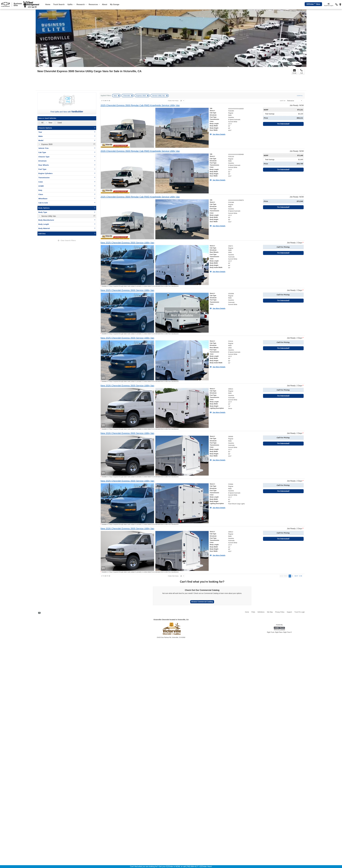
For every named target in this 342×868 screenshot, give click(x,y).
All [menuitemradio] (42, 123)
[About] (105, 5)
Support (289, 612)
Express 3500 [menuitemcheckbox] (47, 144)
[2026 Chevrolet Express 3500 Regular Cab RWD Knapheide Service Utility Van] (140, 151)
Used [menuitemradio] (59, 123)
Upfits (71, 4)
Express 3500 (141, 96)
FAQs (253, 612)
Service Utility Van (159, 96)
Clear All (300, 96)
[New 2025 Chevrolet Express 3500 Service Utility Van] (127, 243)
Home (48, 4)
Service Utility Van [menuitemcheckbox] (48, 216)
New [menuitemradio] (50, 123)
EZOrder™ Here (313, 4)
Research (82, 4)
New (115, 96)
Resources (94, 4)
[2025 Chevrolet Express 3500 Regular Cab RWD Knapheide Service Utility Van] (140, 105)
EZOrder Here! (206, 866)
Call (301, 71)
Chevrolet (127, 96)
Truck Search (59, 4)
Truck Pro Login (300, 612)
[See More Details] (218, 134)
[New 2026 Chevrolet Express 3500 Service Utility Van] (127, 386)
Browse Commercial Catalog (202, 602)
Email (294, 71)
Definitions (261, 612)
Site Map (270, 612)
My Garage (115, 4)
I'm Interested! (283, 124)
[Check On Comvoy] (39, 613)
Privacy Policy (280, 612)
